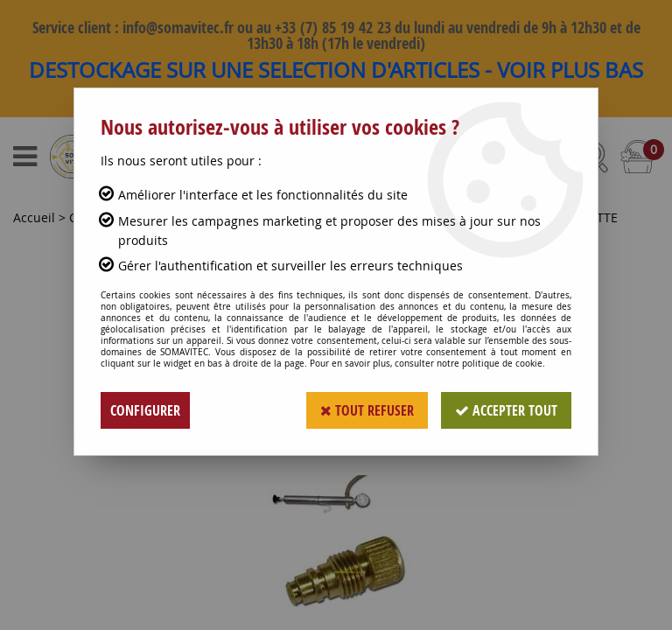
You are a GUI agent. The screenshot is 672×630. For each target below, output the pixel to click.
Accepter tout (506, 410)
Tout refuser (367, 410)
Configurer (145, 410)
